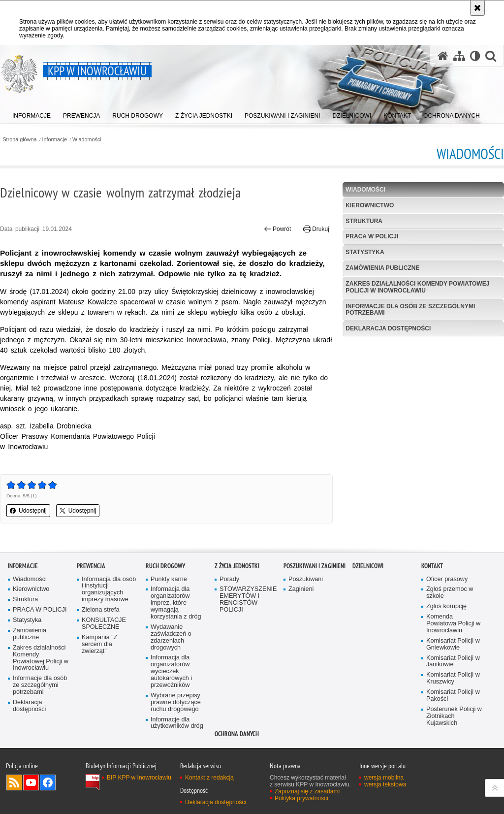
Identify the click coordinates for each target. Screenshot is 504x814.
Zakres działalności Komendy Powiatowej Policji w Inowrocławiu (417, 287)
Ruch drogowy (165, 566)
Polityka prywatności (301, 798)
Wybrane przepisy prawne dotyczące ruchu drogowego (176, 702)
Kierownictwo (370, 205)
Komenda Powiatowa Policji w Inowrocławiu (453, 624)
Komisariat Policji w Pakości (453, 696)
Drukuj (316, 229)
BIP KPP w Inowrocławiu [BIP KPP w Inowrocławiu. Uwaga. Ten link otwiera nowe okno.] (139, 778)
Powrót (278, 229)
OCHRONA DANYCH (237, 734)
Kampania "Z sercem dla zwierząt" (100, 644)
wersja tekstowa (385, 784)
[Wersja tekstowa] (475, 56)
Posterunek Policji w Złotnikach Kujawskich (454, 716)
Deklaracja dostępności (388, 328)
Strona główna (19, 140)
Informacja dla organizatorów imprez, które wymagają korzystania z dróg (176, 603)
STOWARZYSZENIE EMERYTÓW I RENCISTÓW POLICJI (248, 600)
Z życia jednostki (237, 566)
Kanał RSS (14, 782)
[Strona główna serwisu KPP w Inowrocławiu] (443, 56)
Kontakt (432, 566)
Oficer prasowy (447, 579)
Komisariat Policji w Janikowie (453, 662)
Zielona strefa (101, 610)
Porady (229, 579)
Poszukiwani (306, 579)
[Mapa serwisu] (459, 56)
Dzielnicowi (368, 566)
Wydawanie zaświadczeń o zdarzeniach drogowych (171, 637)
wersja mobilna (384, 778)
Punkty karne (169, 579)
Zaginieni (301, 589)
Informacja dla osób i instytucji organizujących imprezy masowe (109, 590)
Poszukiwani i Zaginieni (315, 566)
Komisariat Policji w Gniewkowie (453, 644)
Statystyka (365, 252)
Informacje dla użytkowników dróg (177, 723)
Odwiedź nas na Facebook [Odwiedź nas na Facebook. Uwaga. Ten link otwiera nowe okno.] (48, 782)
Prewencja (91, 566)
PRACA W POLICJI (372, 236)
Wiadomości (87, 140)
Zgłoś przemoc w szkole (450, 593)
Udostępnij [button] (28, 511)
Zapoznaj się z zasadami (307, 791)
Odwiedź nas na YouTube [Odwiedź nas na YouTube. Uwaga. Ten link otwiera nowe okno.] (31, 782)
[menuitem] (31, 114)
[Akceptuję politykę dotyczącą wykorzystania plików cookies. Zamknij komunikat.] (477, 8)
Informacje (55, 140)
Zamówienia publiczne (382, 268)
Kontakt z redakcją (209, 778)
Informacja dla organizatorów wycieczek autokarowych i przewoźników (171, 671)
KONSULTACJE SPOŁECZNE (104, 624)
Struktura (364, 221)
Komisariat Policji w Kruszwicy (453, 678)
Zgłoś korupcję (446, 606)
